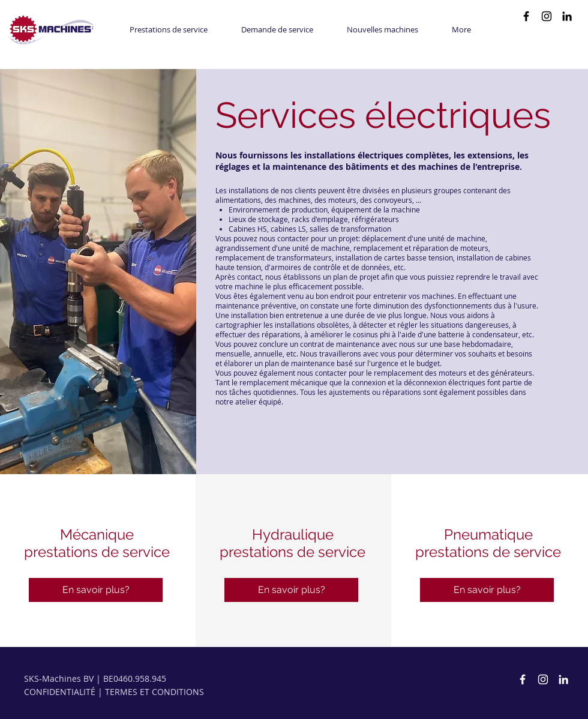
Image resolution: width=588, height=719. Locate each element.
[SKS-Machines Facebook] (523, 679)
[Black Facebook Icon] (526, 16)
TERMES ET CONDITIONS (154, 692)
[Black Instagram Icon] (547, 16)
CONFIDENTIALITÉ (60, 692)
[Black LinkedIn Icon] (567, 16)
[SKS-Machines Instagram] (543, 679)
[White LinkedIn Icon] (563, 679)
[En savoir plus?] (96, 590)
